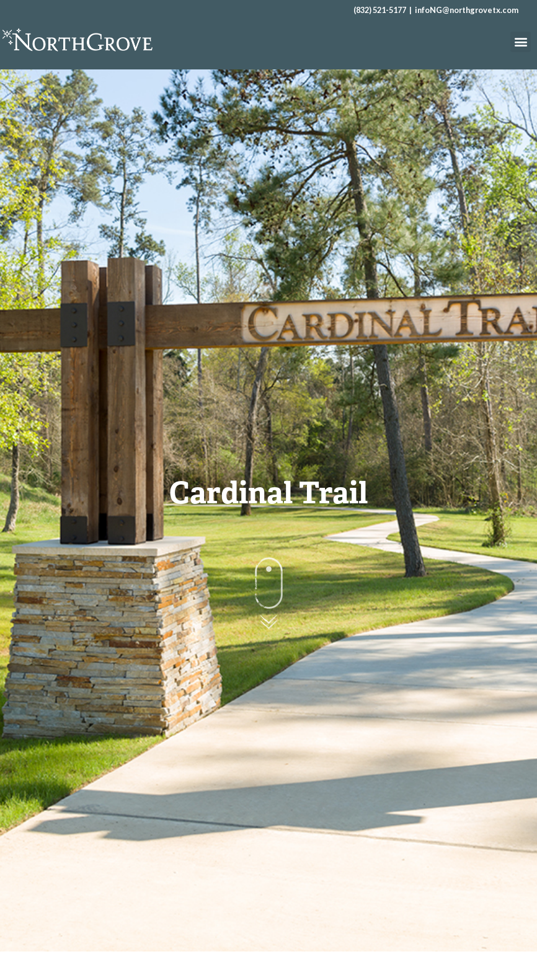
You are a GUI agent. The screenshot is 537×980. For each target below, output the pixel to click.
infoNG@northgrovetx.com (467, 10)
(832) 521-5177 (380, 10)
